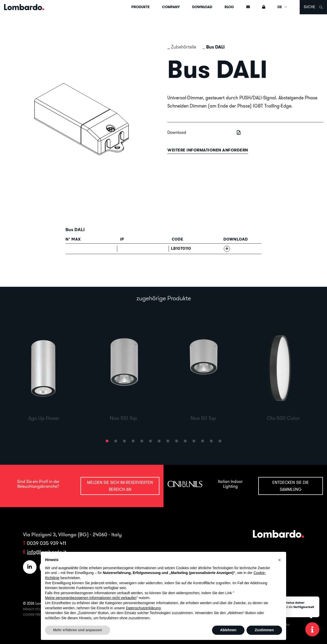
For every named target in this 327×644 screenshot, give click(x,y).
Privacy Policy (34, 609)
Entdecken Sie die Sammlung (291, 486)
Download (202, 7)
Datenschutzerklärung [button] (143, 608)
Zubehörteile (184, 47)
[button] (107, 441)
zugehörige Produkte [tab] (164, 298)
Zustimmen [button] (264, 630)
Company (171, 7)
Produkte (141, 7)
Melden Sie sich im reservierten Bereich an (120, 486)
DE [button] (282, 7)
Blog (229, 7)
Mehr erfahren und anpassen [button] (78, 630)
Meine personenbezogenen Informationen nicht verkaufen (91, 598)
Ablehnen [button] (228, 630)
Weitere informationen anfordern (208, 150)
